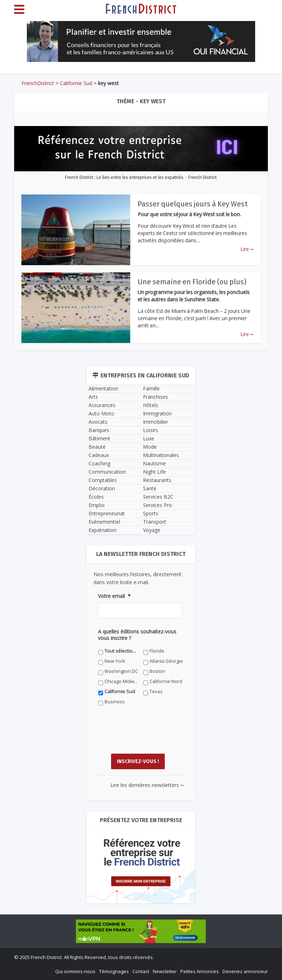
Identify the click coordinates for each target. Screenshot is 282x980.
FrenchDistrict (38, 83)
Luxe (149, 438)
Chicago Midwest (121, 681)
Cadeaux (99, 455)
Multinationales (161, 455)
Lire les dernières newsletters (147, 785)
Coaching (99, 463)
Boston (157, 671)
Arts (93, 397)
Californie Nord (166, 681)
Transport (155, 522)
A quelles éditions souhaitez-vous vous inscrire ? (137, 635)
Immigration (157, 413)
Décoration (102, 488)
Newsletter (165, 971)
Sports (151, 513)
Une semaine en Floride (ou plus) (192, 282)
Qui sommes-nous (75, 971)
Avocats (98, 422)
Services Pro (158, 505)
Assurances (102, 405)
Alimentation (103, 388)
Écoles (96, 497)
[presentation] (153, 735)
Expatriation (103, 530)
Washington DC (121, 671)
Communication (107, 472)
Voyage (152, 530)
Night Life (154, 472)
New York (115, 661)
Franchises (156, 397)
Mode (150, 447)
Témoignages (114, 971)
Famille (151, 388)
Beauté (97, 447)
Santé (150, 488)
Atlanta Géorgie (166, 661)
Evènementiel (104, 522)
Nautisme (154, 463)
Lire (247, 249)
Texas (156, 692)
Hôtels (151, 405)
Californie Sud (76, 83)
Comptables (103, 480)
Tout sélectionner (121, 651)
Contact (141, 971)
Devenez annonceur (245, 971)
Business (115, 702)
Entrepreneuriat (107, 513)
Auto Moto (101, 413)
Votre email (114, 596)
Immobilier (156, 422)
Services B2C (158, 497)
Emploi (97, 505)
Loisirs (151, 430)
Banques (99, 430)
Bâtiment (99, 438)
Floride (157, 651)
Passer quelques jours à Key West (193, 204)
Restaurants (157, 480)
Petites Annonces (200, 971)
